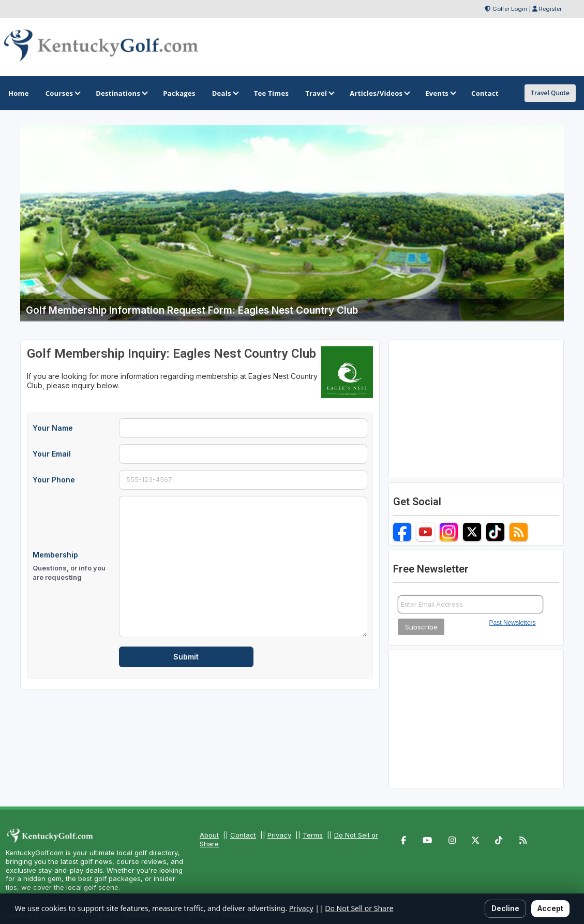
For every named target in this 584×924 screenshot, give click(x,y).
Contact (243, 835)
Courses (62, 93)
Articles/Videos (379, 93)
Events (440, 93)
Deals (225, 93)
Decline (505, 908)
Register (550, 9)
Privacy (279, 835)
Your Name (53, 428)
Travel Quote (550, 93)
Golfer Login (510, 9)
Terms (313, 835)
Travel (319, 93)
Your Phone (54, 480)
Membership (73, 566)
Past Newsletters (513, 623)
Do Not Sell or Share (359, 908)
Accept (550, 908)
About (209, 835)
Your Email (52, 454)
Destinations (121, 93)
